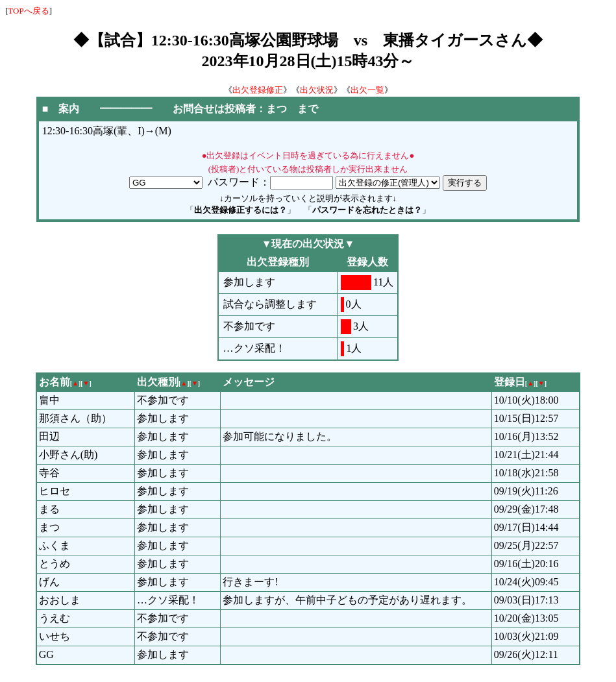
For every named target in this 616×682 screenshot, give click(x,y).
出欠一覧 (367, 90)
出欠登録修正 (258, 90)
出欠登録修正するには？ (240, 210)
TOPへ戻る (28, 11)
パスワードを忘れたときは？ (367, 210)
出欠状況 (317, 90)
